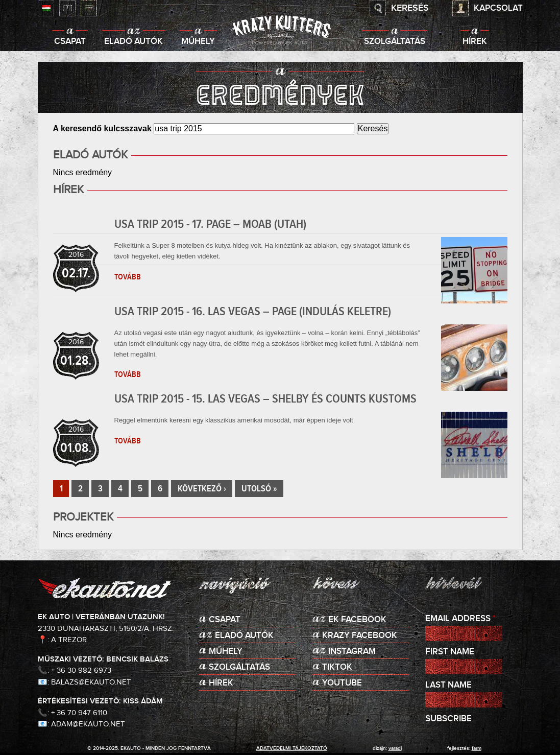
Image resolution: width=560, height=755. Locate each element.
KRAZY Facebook (360, 636)
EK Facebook (357, 620)
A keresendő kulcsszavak (104, 128)
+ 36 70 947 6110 (79, 713)
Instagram (352, 652)
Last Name (448, 685)
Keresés (410, 8)
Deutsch (89, 8)
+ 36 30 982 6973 (81, 670)
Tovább (128, 277)
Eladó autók (133, 42)
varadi (395, 748)
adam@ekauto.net (88, 724)
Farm (477, 748)
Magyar (46, 8)
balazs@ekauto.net (91, 682)
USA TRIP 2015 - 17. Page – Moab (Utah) (210, 224)
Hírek (475, 42)
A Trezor (69, 640)
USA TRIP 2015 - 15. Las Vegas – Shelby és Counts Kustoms (265, 399)
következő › (202, 489)
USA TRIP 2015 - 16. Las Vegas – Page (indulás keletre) (253, 312)
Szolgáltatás (395, 42)
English (67, 8)
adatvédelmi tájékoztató (292, 748)
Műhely (198, 42)
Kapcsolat (498, 8)
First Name (450, 652)
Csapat (70, 42)
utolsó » (259, 489)
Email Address (460, 619)
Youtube (342, 683)
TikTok (337, 667)
